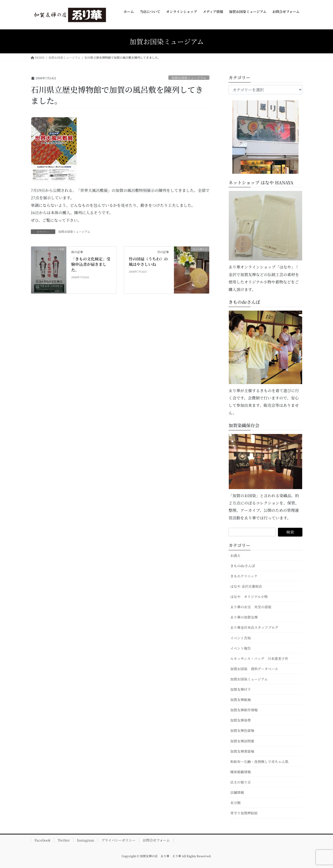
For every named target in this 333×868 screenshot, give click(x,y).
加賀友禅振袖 (241, 700)
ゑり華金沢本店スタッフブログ (254, 627)
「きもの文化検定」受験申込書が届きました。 (91, 264)
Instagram (86, 840)
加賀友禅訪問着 (242, 741)
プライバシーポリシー (118, 840)
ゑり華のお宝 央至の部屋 (253, 607)
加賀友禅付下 (241, 689)
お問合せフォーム (156, 840)
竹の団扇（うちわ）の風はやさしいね (148, 262)
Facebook (43, 840)
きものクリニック (244, 576)
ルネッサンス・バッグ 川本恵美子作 (259, 658)
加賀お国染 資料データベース (254, 669)
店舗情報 (237, 792)
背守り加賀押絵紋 (244, 813)
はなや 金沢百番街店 (246, 586)
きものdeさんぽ (243, 566)
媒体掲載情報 (241, 772)
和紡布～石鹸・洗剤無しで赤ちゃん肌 (259, 762)
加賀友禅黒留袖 (242, 751)
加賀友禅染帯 (241, 720)
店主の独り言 (241, 782)
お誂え (235, 555)
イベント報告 (241, 648)
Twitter (64, 840)
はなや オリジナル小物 (249, 597)
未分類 (235, 803)
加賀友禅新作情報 (244, 710)
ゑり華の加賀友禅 (244, 617)
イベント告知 (241, 638)
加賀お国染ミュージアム (189, 78)
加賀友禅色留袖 (242, 730)
